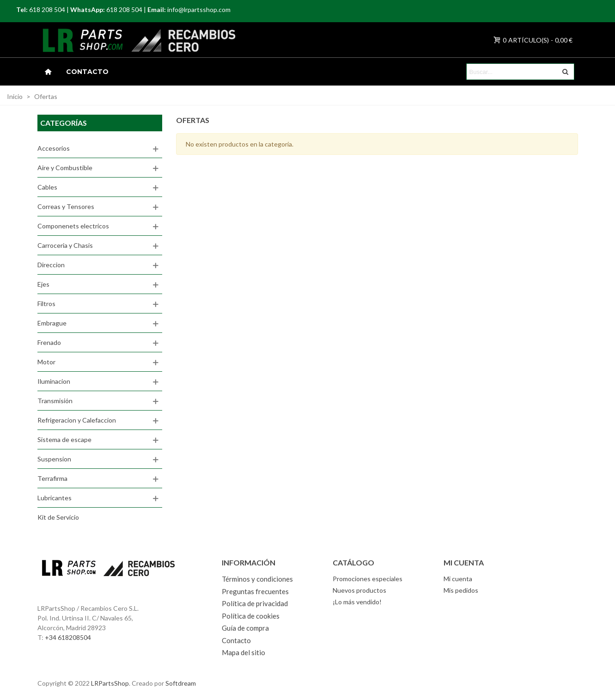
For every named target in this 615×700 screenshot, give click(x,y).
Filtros (46, 304)
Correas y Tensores (66, 206)
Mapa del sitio (244, 652)
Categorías (64, 123)
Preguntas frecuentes (255, 591)
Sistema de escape (64, 439)
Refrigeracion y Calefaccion (77, 420)
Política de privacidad (255, 603)
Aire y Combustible (65, 168)
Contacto (87, 72)
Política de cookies (251, 616)
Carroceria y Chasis (65, 245)
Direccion (51, 265)
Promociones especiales (368, 579)
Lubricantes (55, 498)
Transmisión (55, 401)
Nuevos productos (359, 590)
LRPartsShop (110, 683)
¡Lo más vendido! (357, 602)
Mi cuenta (458, 579)
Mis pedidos (461, 590)
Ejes (43, 284)
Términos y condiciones (257, 579)
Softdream (181, 683)
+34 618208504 (68, 637)
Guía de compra (245, 628)
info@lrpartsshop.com (199, 9)
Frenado (49, 342)
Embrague (52, 323)
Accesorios (54, 148)
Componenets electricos (73, 226)
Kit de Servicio (58, 517)
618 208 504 (47, 9)
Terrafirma (52, 478)
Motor (46, 362)
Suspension (54, 459)
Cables (47, 187)
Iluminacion (54, 381)
